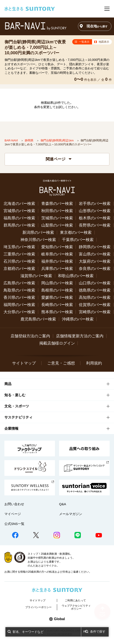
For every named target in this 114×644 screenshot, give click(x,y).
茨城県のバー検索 (57, 218)
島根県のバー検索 (57, 290)
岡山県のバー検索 (57, 283)
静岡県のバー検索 (95, 247)
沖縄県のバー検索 (78, 319)
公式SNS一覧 (14, 524)
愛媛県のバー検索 (57, 297)
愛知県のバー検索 (57, 247)
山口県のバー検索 (95, 283)
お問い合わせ (14, 504)
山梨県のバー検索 (57, 225)
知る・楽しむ (15, 395)
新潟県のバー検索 (38, 232)
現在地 (97, 26)
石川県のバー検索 (19, 261)
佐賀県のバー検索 (95, 305)
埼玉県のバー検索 (19, 247)
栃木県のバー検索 (95, 218)
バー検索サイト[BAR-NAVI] (36, 26)
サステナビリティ (18, 417)
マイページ (13, 514)
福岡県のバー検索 (19, 305)
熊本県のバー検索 (57, 312)
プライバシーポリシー (38, 607)
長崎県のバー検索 (57, 305)
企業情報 (11, 428)
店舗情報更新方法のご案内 (80, 336)
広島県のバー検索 (19, 283)
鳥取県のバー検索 (19, 290)
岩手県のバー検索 (95, 204)
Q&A (63, 504)
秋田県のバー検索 (57, 211)
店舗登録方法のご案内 (30, 336)
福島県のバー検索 (19, 218)
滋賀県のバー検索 (36, 276)
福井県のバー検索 (57, 261)
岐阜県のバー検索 (57, 254)
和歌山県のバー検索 (76, 276)
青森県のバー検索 (57, 204)
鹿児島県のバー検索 (38, 319)
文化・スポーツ (17, 406)
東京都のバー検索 (76, 232)
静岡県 (30, 140)
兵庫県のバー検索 (57, 269)
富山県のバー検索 (95, 254)
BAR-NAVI (12, 140)
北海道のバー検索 (19, 204)
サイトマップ (24, 363)
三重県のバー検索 (19, 254)
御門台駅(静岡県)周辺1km (58, 140)
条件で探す (98, 632)
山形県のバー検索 (95, 211)
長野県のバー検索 (95, 225)
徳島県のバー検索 (95, 290)
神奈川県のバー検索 (38, 240)
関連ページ (59, 159)
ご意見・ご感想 (61, 363)
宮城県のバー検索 (19, 211)
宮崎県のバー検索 (95, 312)
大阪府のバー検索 (95, 261)
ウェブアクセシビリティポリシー (76, 607)
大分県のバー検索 (19, 312)
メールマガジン (71, 514)
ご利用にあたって (75, 600)
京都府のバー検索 (19, 269)
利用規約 (94, 363)
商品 (8, 384)
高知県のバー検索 (95, 297)
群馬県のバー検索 (19, 225)
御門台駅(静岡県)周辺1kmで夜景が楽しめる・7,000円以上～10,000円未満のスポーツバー (35, 47)
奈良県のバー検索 (95, 269)
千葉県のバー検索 (78, 240)
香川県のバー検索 (19, 297)
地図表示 (104, 42)
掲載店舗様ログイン (57, 343)
